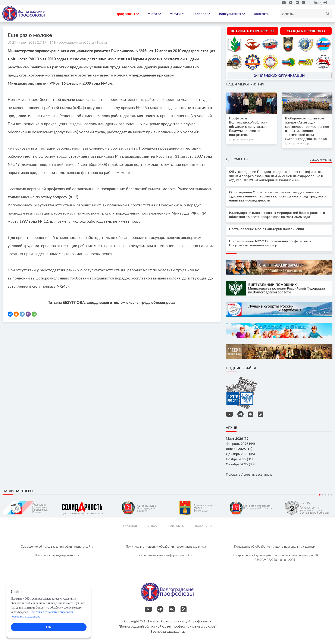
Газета (102, 42)
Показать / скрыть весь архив (249, 474)
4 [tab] (329, 495)
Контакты (262, 14)
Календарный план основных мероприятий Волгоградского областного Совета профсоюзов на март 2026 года (277, 215)
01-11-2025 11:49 (299, 145)
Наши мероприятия (245, 84)
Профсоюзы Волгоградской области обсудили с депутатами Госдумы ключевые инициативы (248, 127)
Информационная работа (74, 42)
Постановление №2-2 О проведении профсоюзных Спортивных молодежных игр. (270, 243)
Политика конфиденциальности (57, 555)
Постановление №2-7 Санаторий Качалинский (266, 229)
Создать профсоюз (306, 31)
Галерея (202, 14)
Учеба (154, 14)
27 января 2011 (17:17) (30, 42)
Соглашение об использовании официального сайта (57, 547)
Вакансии (204, 526)
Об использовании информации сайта (166, 555)
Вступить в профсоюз (252, 31)
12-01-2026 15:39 (243, 140)
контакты (176, 526)
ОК (48, 627)
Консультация (232, 14)
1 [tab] (320, 495)
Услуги (177, 14)
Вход (320, 2)
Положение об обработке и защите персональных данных (275, 547)
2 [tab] (323, 495)
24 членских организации (279, 76)
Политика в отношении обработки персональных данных (166, 547)
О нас (152, 526)
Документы (237, 159)
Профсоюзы (127, 14)
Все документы (321, 160)
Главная (130, 526)
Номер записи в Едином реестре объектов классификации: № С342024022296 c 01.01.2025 (275, 558)
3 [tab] (326, 495)
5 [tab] (332, 495)
